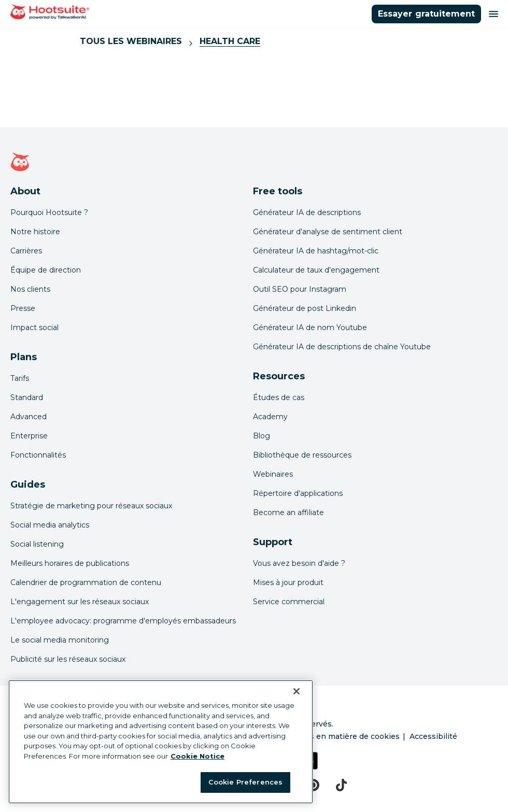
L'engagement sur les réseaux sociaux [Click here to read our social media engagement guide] (80, 602)
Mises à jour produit (288, 582)
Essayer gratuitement (426, 14)
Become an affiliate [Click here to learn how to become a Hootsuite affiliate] (288, 512)
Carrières (26, 251)
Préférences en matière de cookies (334, 736)
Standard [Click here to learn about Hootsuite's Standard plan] (27, 397)
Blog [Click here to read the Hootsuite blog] (262, 436)
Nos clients (30, 289)
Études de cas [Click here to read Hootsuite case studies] (279, 397)
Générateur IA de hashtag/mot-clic (316, 251)
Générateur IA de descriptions (307, 212)
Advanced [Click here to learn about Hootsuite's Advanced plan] (29, 417)
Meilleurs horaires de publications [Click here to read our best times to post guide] (70, 563)
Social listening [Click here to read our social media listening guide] (37, 544)
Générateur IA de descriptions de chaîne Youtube (342, 347)
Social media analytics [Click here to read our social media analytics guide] (50, 525)
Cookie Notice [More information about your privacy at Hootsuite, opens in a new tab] (197, 756)
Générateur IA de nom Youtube (310, 327)
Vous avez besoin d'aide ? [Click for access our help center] (299, 563)
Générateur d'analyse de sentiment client (328, 232)
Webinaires (273, 474)
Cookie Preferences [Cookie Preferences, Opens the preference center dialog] (245, 782)
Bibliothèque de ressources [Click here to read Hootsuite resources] (302, 455)
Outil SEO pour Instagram (300, 289)
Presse (23, 308)
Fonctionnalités (38, 455)
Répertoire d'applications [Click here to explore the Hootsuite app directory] (298, 493)
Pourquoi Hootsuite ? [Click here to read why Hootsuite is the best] (49, 212)
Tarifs (20, 378)
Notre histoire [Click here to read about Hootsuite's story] (35, 232)
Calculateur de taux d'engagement (316, 270)
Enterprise (29, 436)
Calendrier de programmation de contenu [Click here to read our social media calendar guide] (86, 582)
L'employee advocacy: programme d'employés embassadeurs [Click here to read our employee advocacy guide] (123, 621)
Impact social (34, 327)
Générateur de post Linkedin (305, 308)
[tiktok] (341, 785)
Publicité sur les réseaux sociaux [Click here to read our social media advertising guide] (68, 659)
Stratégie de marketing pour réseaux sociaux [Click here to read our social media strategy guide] (91, 506)
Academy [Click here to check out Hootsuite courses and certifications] (270, 417)
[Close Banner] (297, 691)
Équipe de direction (46, 270)
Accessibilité (433, 736)
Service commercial (289, 602)
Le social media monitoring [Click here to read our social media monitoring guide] (60, 640)
